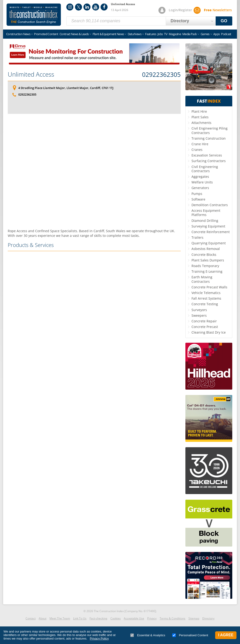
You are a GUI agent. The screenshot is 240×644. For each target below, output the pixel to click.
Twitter (79, 7)
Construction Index (34, 15)
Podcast (226, 34)
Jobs (160, 34)
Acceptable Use (134, 618)
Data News (135, 34)
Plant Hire (199, 111)
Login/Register (180, 10)
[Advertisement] (94, 170)
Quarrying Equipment (209, 243)
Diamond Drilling (205, 221)
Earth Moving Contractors (202, 279)
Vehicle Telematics (206, 293)
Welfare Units (202, 182)
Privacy (152, 618)
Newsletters (218, 10)
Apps (216, 34)
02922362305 (161, 75)
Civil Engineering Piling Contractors (210, 130)
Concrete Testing (205, 304)
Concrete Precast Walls (209, 287)
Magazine (175, 34)
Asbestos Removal (206, 249)
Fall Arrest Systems (206, 298)
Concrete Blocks (204, 255)
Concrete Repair (204, 321)
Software (198, 199)
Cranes (197, 150)
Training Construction (209, 138)
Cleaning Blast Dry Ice (209, 332)
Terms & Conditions (172, 618)
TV (166, 34)
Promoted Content (46, 34)
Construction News (18, 34)
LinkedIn (87, 7)
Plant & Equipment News (108, 34)
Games (205, 34)
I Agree (226, 635)
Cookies (116, 618)
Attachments (201, 123)
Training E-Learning (207, 271)
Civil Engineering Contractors (205, 169)
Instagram (70, 7)
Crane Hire (200, 144)
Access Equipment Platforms (206, 213)
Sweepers (199, 315)
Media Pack (190, 34)
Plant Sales (200, 117)
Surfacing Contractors (209, 161)
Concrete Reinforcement (211, 232)
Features (151, 34)
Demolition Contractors (210, 205)
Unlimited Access (31, 74)
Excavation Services (207, 155)
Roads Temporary (205, 266)
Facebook (104, 7)
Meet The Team (60, 618)
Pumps (197, 194)
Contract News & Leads (74, 34)
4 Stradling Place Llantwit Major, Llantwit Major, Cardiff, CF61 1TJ (66, 88)
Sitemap (194, 618)
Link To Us (80, 618)
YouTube (96, 7)
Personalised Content (190, 635)
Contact (31, 618)
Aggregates (200, 177)
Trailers (197, 237)
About (43, 618)
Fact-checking (98, 618)
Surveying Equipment (208, 226)
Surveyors (199, 310)
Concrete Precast (205, 327)
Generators (200, 188)
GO (224, 21)
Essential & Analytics (148, 635)
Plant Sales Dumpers (208, 260)
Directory (208, 618)
